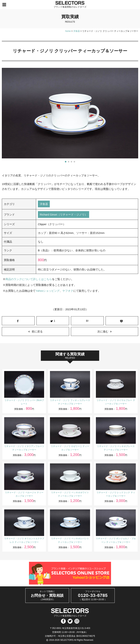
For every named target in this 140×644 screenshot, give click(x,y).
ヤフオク (68, 291)
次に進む (103, 331)
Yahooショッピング (48, 291)
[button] (66, 162)
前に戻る (37, 331)
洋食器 (44, 204)
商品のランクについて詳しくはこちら (29, 279)
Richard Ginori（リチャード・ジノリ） (64, 215)
